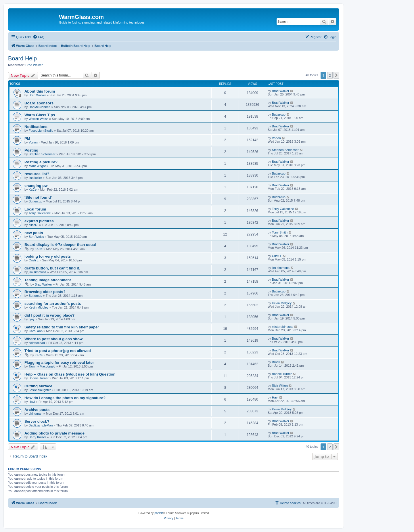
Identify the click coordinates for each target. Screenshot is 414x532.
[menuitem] (39, 37)
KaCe (33, 190)
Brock (276, 362)
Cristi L (34, 260)
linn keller (35, 178)
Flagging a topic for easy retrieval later (59, 362)
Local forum (35, 209)
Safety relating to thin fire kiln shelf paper (62, 327)
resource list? (37, 174)
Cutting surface (38, 386)
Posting (31, 150)
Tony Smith (280, 232)
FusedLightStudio (41, 131)
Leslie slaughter (40, 390)
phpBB (159, 513)
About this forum (40, 91)
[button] (336, 75)
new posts (34, 233)
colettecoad (37, 343)
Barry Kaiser (38, 437)
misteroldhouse (283, 327)
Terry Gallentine (40, 213)
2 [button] (330, 75)
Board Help (22, 58)
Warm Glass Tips (40, 115)
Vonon (33, 142)
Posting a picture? (41, 162)
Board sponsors (39, 103)
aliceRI (34, 225)
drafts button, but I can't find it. (52, 268)
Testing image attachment (48, 280)
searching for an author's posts (53, 304)
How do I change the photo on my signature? (65, 398)
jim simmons (38, 272)
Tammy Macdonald (42, 366)
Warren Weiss (39, 119)
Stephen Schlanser (42, 154)
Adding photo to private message (54, 433)
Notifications (36, 127)
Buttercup (279, 114)
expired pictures (39, 221)
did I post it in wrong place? (49, 315)
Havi (32, 402)
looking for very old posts (48, 256)
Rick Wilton (280, 386)
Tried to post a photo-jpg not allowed (58, 351)
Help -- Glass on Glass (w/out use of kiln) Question (70, 374)
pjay (32, 319)
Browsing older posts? (45, 292)
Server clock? (37, 421)
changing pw (36, 186)
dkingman (36, 414)
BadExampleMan (41, 425)
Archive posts (37, 410)
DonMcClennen (40, 107)
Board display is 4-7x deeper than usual (60, 245)
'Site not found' (38, 197)
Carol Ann (36, 331)
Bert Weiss (36, 237)
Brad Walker (34, 65)
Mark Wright (37, 166)
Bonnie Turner (39, 378)
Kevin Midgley (39, 307)
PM (27, 138)
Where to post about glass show (53, 339)
